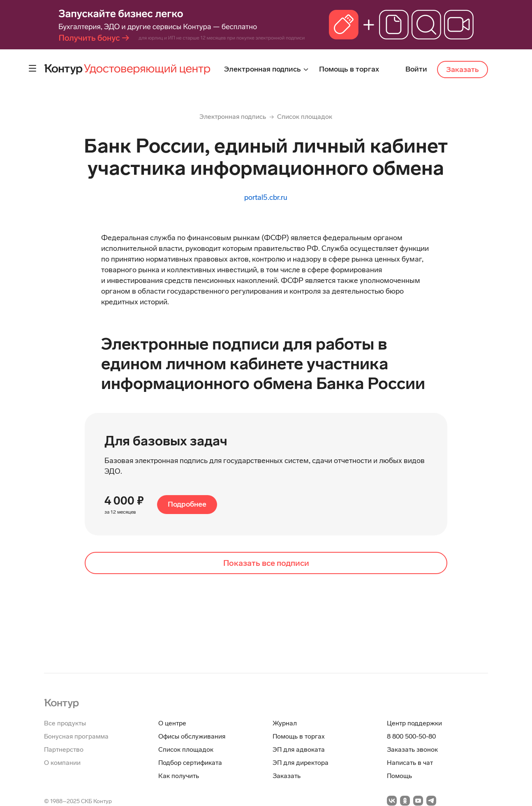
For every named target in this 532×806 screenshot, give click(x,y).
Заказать (463, 69)
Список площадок (305, 117)
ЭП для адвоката (299, 749)
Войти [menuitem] (416, 69)
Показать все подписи (266, 563)
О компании (62, 763)
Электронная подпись (233, 117)
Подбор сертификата (190, 763)
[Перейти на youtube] (418, 801)
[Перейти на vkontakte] (392, 801)
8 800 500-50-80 (411, 736)
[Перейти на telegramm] (431, 801)
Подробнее (187, 504)
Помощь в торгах (299, 736)
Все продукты (65, 723)
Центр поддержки (414, 723)
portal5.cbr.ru (266, 197)
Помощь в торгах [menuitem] (349, 69)
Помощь (399, 776)
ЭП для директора (301, 763)
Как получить (179, 776)
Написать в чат (410, 763)
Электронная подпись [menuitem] (263, 69)
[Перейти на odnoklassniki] (405, 801)
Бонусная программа (76, 736)
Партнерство (64, 749)
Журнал (285, 723)
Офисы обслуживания (192, 736)
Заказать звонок (412, 749)
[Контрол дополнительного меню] (32, 68)
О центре (172, 723)
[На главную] (61, 703)
